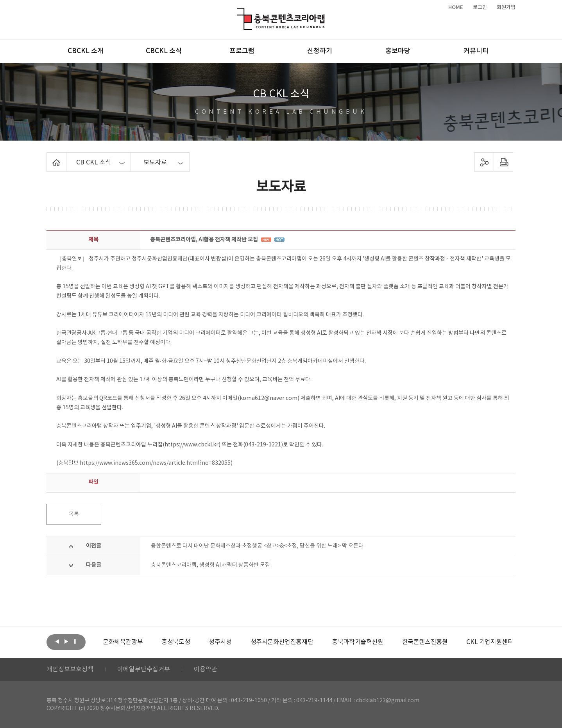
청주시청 (220, 642)
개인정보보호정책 (70, 669)
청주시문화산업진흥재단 (282, 642)
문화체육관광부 (123, 642)
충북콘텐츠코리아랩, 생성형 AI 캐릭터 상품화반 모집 (210, 565)
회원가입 (506, 7)
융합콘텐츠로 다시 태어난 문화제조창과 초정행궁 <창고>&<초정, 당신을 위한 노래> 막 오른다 (257, 546)
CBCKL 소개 (86, 51)
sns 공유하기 (484, 162)
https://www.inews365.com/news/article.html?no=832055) (156, 463)
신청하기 (320, 51)
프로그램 (242, 51)
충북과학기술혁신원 (357, 642)
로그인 (480, 7)
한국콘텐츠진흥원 (425, 642)
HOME (456, 7)
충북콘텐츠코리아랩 (239, 12)
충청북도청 (176, 642)
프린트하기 (504, 162)
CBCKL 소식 (164, 51)
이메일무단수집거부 (144, 669)
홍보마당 (398, 51)
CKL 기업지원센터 (490, 642)
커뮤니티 (476, 51)
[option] (123, 642)
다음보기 (66, 641)
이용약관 (206, 669)
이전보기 (57, 641)
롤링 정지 (75, 641)
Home (49, 157)
